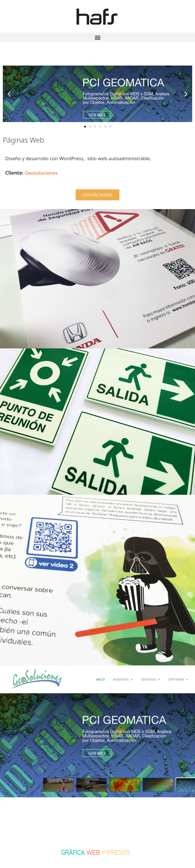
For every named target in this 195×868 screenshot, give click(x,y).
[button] (97, 37)
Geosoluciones (50, 173)
